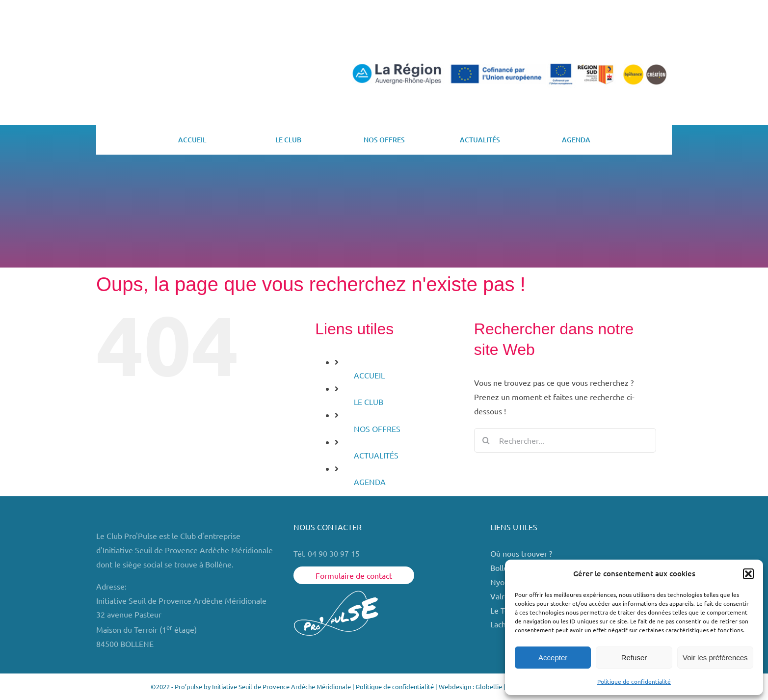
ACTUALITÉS (376, 455)
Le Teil (502, 610)
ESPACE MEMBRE (628, 36)
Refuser (634, 658)
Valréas (503, 596)
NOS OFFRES (377, 429)
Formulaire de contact (354, 575)
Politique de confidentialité (634, 681)
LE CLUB (369, 402)
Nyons (501, 582)
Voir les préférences (715, 658)
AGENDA (370, 482)
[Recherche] (486, 440)
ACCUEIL (369, 375)
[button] (748, 574)
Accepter (553, 658)
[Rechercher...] (565, 440)
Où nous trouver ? (522, 553)
